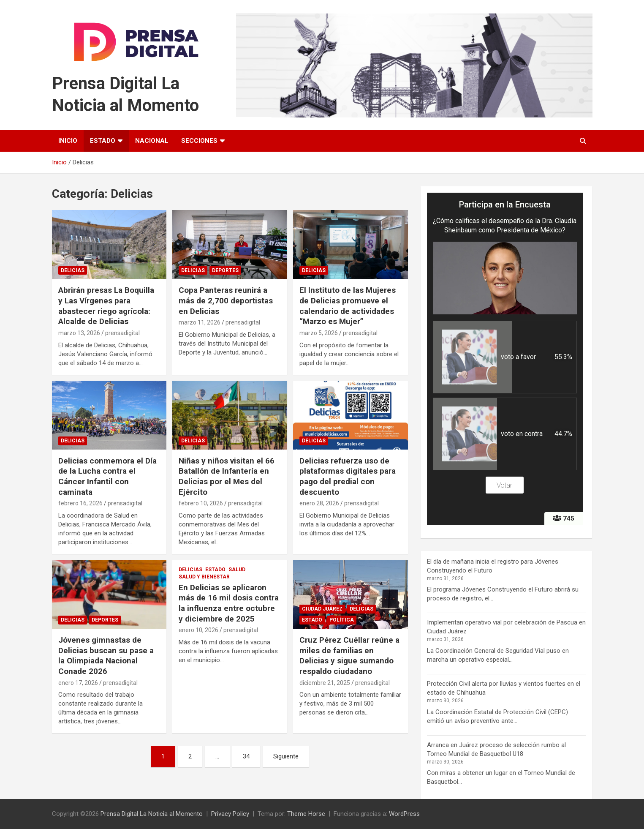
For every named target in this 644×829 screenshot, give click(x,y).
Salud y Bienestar (204, 577)
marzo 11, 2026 (200, 322)
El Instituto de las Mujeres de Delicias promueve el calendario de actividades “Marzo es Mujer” (348, 306)
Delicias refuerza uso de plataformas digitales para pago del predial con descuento (348, 476)
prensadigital (122, 333)
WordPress (404, 814)
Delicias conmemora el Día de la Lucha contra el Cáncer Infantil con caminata (107, 476)
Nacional (152, 141)
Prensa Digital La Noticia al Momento (152, 814)
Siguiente (286, 756)
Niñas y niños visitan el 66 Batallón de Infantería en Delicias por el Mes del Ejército (227, 476)
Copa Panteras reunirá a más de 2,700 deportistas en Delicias (226, 300)
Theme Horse (306, 814)
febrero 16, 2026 (80, 503)
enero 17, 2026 (78, 683)
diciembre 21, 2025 (325, 683)
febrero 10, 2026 (201, 503)
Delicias (73, 270)
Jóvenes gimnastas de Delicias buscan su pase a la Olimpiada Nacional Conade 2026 (106, 656)
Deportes (225, 270)
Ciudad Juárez (322, 609)
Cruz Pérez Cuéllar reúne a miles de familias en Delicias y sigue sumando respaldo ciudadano (349, 656)
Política (342, 620)
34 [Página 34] (246, 756)
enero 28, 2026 (319, 503)
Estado (103, 141)
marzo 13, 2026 (79, 333)
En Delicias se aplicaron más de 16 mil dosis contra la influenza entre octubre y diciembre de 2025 (229, 603)
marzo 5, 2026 (319, 333)
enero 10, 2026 (198, 630)
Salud (237, 570)
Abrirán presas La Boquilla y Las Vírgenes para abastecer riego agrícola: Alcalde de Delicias (106, 306)
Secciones (199, 141)
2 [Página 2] (190, 756)
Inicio (68, 141)
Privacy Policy (230, 814)
